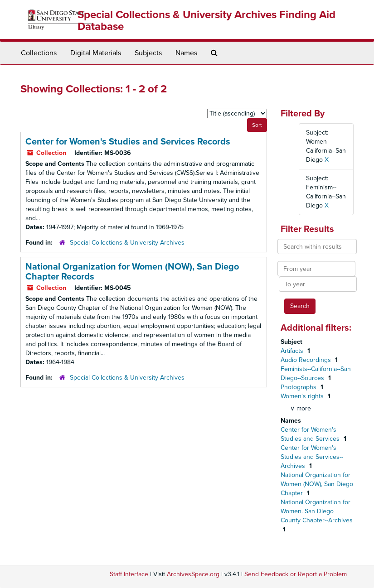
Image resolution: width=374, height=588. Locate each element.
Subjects (148, 53)
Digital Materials (96, 53)
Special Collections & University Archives (127, 243)
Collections (39, 53)
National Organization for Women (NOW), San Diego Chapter (317, 484)
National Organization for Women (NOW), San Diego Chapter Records (132, 272)
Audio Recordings (307, 360)
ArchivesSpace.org (193, 574)
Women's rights (303, 396)
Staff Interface (129, 574)
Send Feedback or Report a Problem (296, 574)
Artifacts (293, 351)
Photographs (299, 387)
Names (186, 53)
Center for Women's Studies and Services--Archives (312, 457)
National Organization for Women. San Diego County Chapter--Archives (317, 511)
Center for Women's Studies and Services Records (128, 142)
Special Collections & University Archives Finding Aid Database (206, 21)
